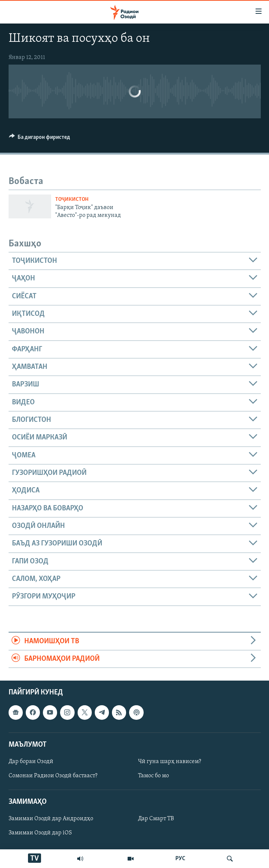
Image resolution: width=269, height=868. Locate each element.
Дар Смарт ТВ (156, 819)
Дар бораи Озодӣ (31, 762)
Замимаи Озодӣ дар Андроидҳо (51, 819)
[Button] (40, 139)
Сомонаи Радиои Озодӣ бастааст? (53, 776)
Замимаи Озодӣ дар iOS (40, 833)
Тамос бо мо (154, 776)
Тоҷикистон (72, 200)
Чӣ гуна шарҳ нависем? (170, 762)
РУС (180, 859)
